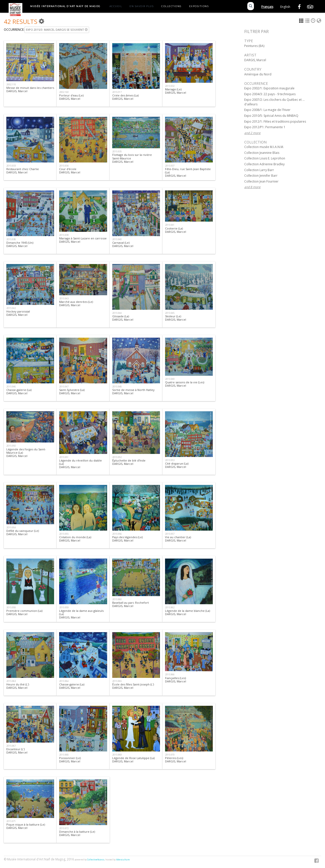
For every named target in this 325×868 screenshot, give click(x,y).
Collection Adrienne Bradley (264, 164)
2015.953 (170, 460)
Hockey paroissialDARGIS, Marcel (18, 313)
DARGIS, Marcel (255, 60)
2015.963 (11, 681)
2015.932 (170, 86)
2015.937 (170, 166)
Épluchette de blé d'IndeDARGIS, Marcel (129, 462)
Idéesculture (123, 860)
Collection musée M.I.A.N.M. (264, 147)
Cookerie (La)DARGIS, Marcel (176, 230)
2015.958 (11, 607)
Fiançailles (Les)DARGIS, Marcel (176, 680)
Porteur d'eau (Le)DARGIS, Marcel (71, 97)
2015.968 (64, 755)
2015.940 (117, 239)
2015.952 (117, 457)
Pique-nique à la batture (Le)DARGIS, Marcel (26, 826)
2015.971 (11, 821)
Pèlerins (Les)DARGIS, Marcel (176, 760)
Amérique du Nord (258, 74)
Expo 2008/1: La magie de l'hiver (267, 110)
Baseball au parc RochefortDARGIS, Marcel (131, 604)
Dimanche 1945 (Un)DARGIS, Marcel (20, 244)
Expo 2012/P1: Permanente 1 (265, 127)
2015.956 (117, 534)
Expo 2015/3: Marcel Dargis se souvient (57, 30)
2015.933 (11, 166)
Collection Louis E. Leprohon (265, 158)
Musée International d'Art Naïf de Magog (65, 6)
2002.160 (64, 92)
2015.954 (11, 527)
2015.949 (170, 379)
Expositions (199, 6)
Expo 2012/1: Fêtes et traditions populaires (275, 121)
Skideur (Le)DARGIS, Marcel (176, 318)
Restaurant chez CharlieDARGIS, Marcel (23, 171)
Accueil (116, 6)
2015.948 (117, 387)
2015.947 (64, 387)
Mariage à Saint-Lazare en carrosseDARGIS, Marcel (83, 240)
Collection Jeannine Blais (262, 153)
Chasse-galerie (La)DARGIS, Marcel (19, 391)
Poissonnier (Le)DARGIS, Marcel (70, 760)
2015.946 (11, 387)
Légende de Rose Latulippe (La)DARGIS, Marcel (133, 760)
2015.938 (11, 239)
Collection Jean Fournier (261, 181)
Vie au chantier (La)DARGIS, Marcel (178, 539)
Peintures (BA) (254, 46)
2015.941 (170, 225)
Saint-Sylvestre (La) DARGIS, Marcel (72, 391)
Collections (171, 6)
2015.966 (170, 674)
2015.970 (170, 755)
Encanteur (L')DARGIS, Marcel (17, 751)
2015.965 (117, 681)
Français (267, 7)
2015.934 (64, 166)
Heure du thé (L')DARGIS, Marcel (18, 686)
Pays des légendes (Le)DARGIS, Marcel (127, 539)
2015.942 (11, 308)
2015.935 (117, 151)
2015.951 (64, 457)
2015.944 (117, 313)
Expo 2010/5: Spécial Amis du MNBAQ (271, 116)
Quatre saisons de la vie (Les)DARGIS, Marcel (185, 384)
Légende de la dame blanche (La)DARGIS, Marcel (188, 612)
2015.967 (11, 746)
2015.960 (117, 599)
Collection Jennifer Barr (261, 176)
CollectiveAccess (96, 860)
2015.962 (170, 607)
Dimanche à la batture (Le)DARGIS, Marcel (77, 833)
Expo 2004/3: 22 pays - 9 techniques (270, 94)
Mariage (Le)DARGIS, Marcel (176, 91)
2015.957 (170, 534)
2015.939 (64, 235)
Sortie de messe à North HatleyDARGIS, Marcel (133, 391)
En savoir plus (142, 6)
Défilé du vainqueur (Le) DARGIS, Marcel (23, 532)
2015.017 (117, 92)
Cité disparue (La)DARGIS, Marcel (177, 465)
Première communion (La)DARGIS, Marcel (24, 612)
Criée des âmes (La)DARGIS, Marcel (125, 97)
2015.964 (64, 681)
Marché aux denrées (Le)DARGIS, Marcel (76, 303)
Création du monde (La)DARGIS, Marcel (75, 539)
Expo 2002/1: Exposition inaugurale (269, 88)
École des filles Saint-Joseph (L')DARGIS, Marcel (133, 686)
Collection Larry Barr (259, 170)
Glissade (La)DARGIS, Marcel (123, 318)
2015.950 (11, 446)
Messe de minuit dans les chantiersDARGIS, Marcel (30, 89)
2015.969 (117, 755)
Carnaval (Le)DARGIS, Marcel (123, 244)
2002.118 (11, 84)
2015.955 (64, 534)
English (285, 7)
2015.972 (64, 828)
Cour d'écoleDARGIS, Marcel (70, 171)
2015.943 (64, 298)
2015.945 (170, 313)
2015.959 (64, 607)
